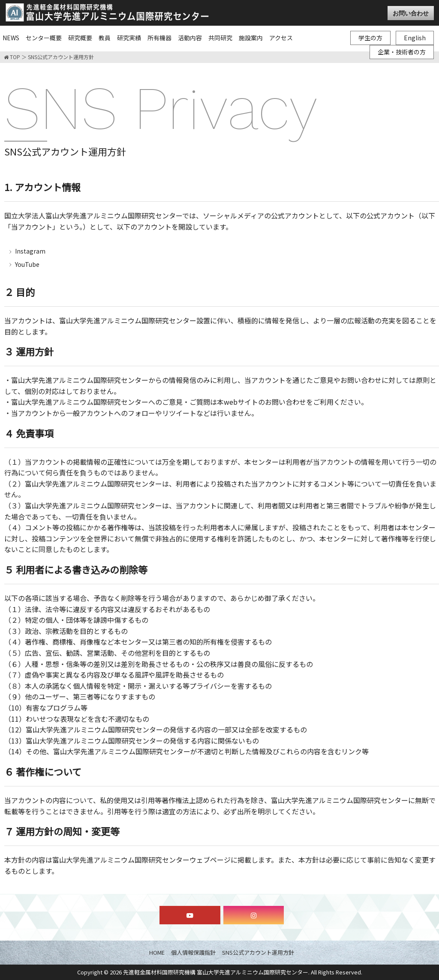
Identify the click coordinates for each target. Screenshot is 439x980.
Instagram (30, 251)
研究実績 (129, 38)
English (415, 38)
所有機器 (159, 38)
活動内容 (190, 38)
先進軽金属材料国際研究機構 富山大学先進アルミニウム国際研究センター (216, 972)
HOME (157, 952)
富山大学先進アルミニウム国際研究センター (107, 12)
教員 (105, 38)
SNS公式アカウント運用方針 (258, 952)
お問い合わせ (411, 13)
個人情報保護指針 (193, 952)
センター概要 (44, 38)
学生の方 (370, 38)
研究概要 (80, 38)
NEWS (11, 38)
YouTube (27, 264)
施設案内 (251, 38)
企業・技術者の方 (402, 52)
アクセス (281, 38)
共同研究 (220, 38)
